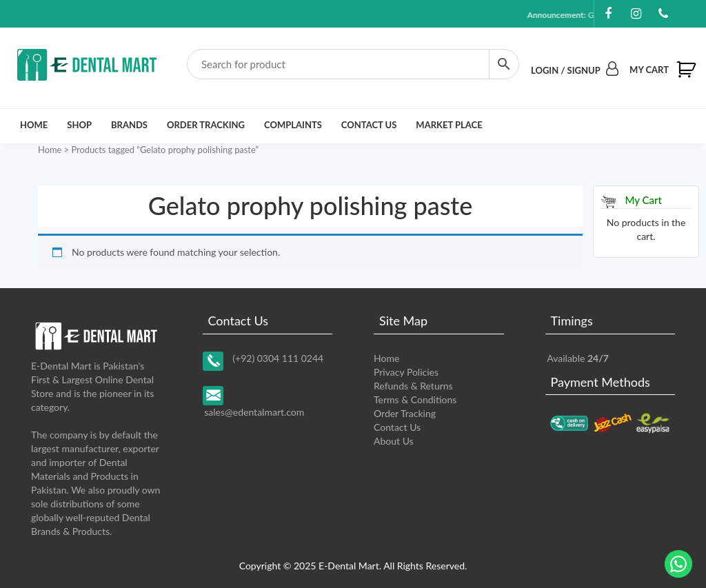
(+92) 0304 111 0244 (278, 358)
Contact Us (369, 125)
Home (34, 125)
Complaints (293, 125)
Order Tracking (206, 125)
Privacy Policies (406, 372)
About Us (394, 441)
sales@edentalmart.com (254, 412)
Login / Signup (575, 70)
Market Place (449, 125)
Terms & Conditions (415, 399)
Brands (129, 125)
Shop (79, 125)
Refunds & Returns (413, 386)
